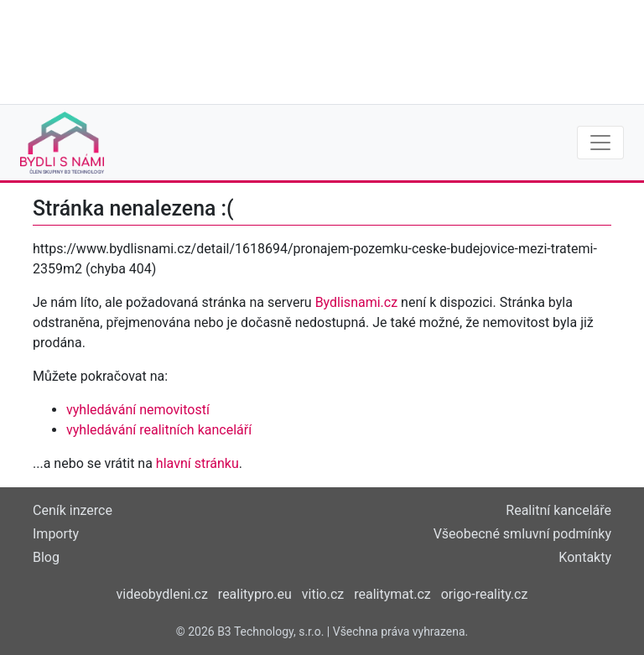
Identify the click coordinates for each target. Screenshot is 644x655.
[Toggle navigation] (600, 143)
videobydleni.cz (162, 594)
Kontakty (585, 557)
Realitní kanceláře (558, 510)
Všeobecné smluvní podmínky (522, 534)
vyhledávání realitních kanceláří (159, 430)
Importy (56, 534)
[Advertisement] (322, 50)
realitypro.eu (255, 594)
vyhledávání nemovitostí (138, 410)
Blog (46, 557)
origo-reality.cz (485, 594)
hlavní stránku (197, 463)
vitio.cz (323, 594)
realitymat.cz (392, 594)
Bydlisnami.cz (357, 302)
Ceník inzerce (73, 510)
